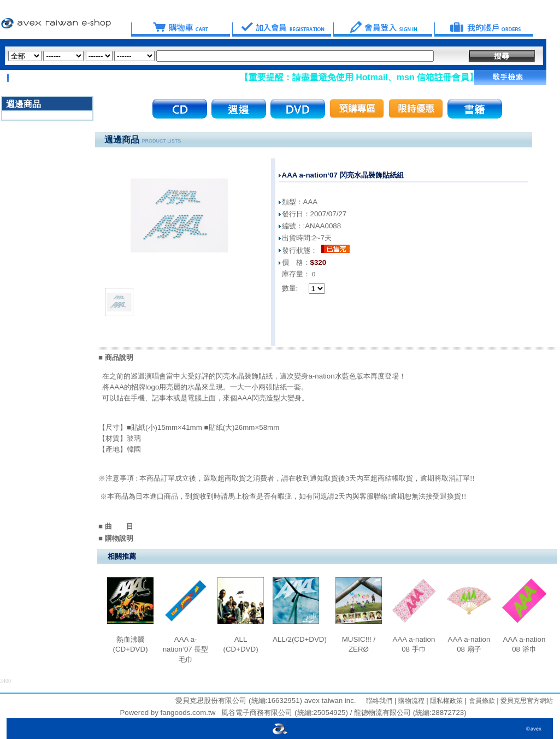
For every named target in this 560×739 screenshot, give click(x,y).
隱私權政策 (446, 701)
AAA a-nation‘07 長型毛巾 (186, 649)
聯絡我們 (379, 701)
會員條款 (481, 701)
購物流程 (410, 701)
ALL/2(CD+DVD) (300, 639)
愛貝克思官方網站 (527, 701)
